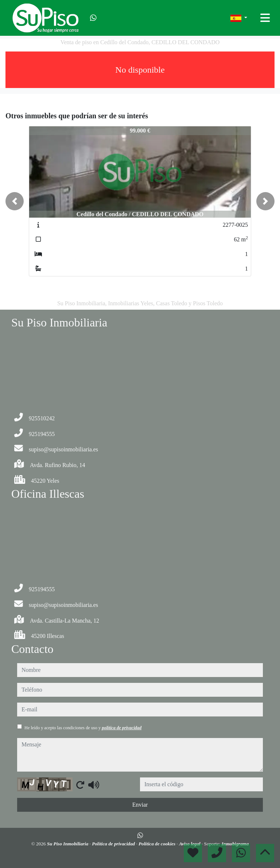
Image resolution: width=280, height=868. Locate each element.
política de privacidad (122, 728)
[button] (15, 201)
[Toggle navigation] (265, 18)
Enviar (140, 805)
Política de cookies (157, 844)
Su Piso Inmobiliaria (68, 844)
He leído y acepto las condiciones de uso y (83, 728)
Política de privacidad (114, 844)
